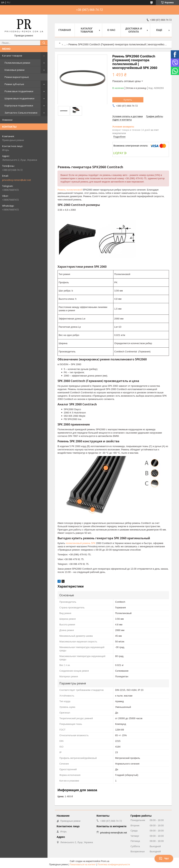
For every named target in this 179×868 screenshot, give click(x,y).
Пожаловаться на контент (83, 865)
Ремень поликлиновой (70, 190)
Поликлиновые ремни (17, 63)
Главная (65, 30)
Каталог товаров (12, 56)
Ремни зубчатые (14, 84)
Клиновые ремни (15, 70)
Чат (164, 858)
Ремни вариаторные (17, 77)
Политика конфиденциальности (114, 865)
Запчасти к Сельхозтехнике (21, 113)
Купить (128, 100)
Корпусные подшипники (19, 106)
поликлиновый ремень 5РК (81, 543)
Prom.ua (105, 861)
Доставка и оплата (134, 30)
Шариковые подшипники (19, 98)
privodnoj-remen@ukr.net (17, 180)
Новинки (7, 120)
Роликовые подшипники (19, 91)
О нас (111, 30)
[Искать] (44, 43)
